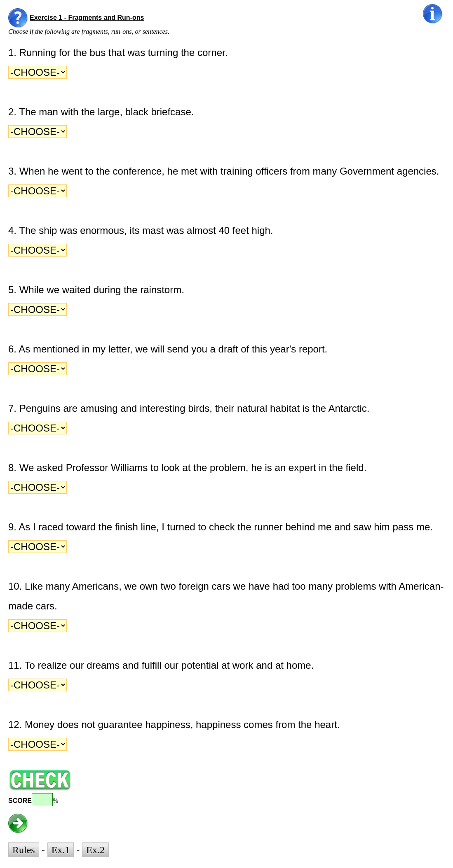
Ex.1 (61, 850)
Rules (24, 850)
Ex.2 (95, 850)
